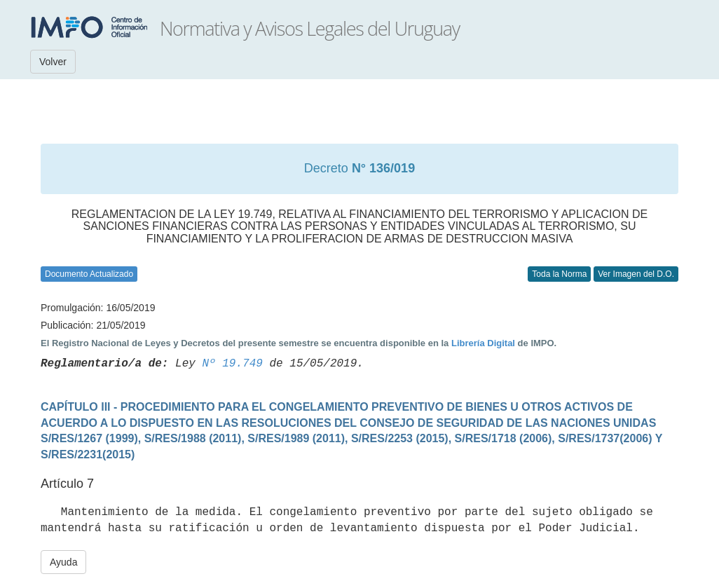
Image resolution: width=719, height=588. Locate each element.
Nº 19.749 (232, 364)
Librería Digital (483, 343)
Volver (53, 62)
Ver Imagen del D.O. (636, 274)
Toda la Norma (559, 274)
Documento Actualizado (89, 274)
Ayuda (63, 562)
